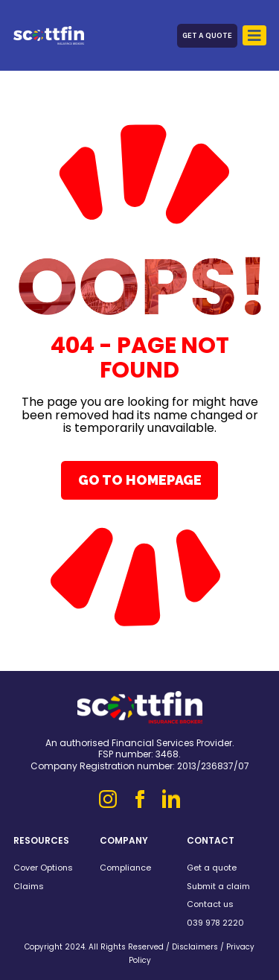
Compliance (125, 868)
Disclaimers (195, 947)
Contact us (210, 904)
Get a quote (212, 868)
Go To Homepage (140, 480)
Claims (29, 886)
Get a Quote (207, 35)
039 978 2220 (215, 923)
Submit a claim (218, 886)
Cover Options (43, 868)
